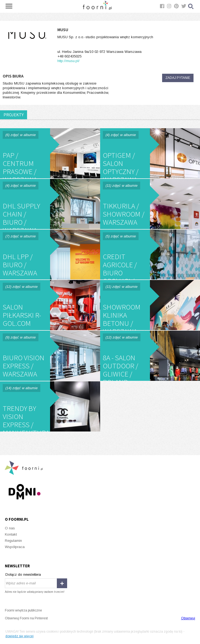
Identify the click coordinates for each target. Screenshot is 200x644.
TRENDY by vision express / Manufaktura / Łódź (50, 406)
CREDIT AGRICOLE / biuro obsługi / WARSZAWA (150, 255)
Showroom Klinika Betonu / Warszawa (150, 305)
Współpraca (15, 547)
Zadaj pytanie (178, 78)
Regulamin (13, 541)
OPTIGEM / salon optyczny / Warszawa (150, 153)
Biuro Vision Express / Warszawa (50, 356)
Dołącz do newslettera (23, 574)
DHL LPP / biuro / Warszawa (50, 255)
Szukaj (191, 6)
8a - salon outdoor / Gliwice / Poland (150, 356)
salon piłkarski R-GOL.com (50, 305)
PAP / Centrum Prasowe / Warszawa (50, 153)
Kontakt (11, 534)
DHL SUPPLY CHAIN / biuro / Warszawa (50, 204)
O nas (10, 528)
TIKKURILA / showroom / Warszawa (150, 204)
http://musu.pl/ (68, 61)
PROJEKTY (14, 115)
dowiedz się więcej (19, 636)
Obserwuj (188, 618)
